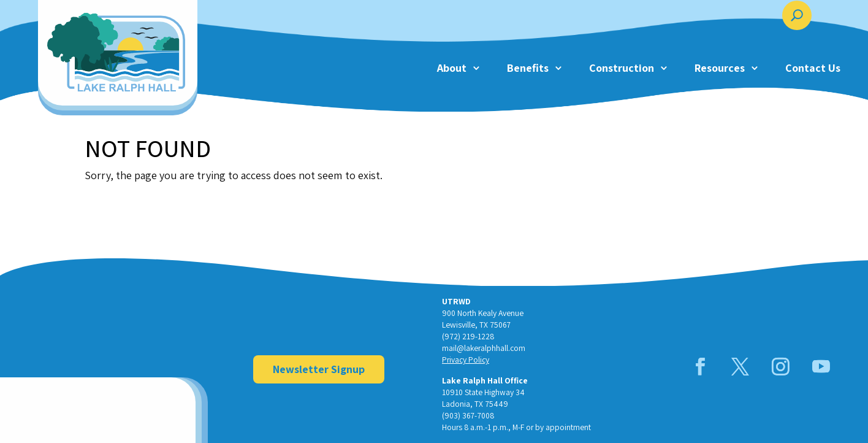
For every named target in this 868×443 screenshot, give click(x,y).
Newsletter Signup (319, 369)
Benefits (528, 68)
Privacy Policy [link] (466, 360)
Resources (720, 68)
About (452, 68)
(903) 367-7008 (468, 415)
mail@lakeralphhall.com (484, 348)
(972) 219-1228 (468, 336)
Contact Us (813, 68)
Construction (622, 68)
